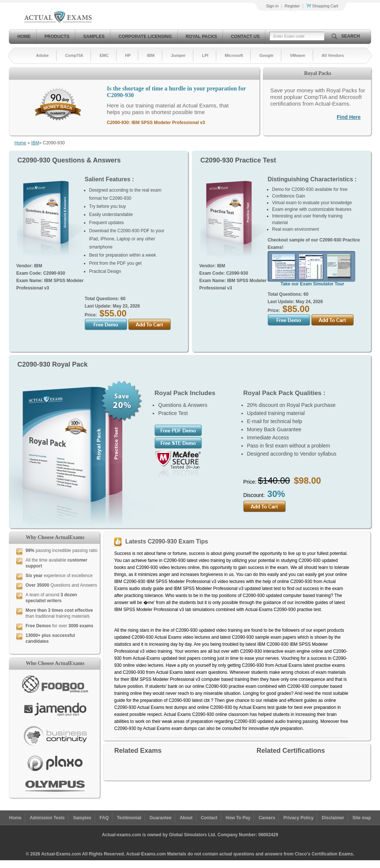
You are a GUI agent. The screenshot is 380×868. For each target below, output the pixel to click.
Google (267, 55)
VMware (298, 55)
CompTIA (74, 55)
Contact (209, 818)
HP (128, 55)
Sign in (272, 6)
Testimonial (129, 818)
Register (292, 6)
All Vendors (333, 55)
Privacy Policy (298, 818)
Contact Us (245, 37)
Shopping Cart (322, 6)
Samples (94, 37)
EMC (104, 55)
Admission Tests (47, 818)
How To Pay (238, 818)
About (186, 818)
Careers (267, 818)
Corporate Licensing (145, 37)
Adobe (43, 55)
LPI (205, 55)
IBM (151, 55)
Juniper (178, 55)
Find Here (349, 117)
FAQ (104, 818)
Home (24, 37)
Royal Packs (201, 37)
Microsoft (234, 55)
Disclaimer (333, 818)
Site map (362, 818)
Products (57, 37)
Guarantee (161, 818)
